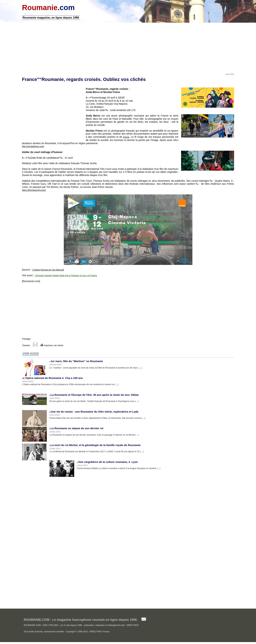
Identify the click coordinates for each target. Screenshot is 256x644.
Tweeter (26, 345)
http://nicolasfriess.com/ (33, 146)
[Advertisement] (128, 47)
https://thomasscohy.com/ (34, 190)
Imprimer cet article (52, 345)
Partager (27, 339)
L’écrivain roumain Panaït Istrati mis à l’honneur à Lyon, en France (66, 276)
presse (126, 137)
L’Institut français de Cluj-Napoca (48, 270)
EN (223, 2)
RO (228, 2)
